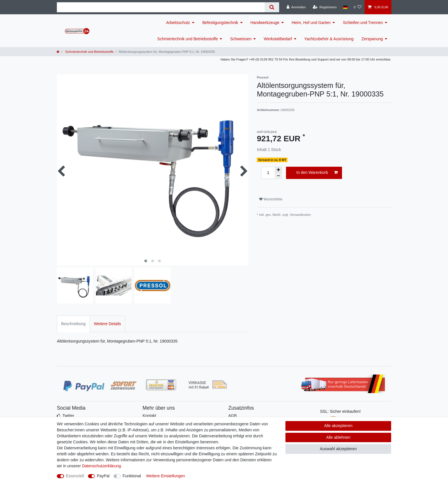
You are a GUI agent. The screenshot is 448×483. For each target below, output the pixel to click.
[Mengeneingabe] (268, 173)
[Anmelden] (296, 7)
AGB (233, 416)
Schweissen (241, 39)
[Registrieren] (325, 7)
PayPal (103, 476)
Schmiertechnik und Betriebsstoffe (187, 39)
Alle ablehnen (338, 437)
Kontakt (149, 416)
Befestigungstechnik (220, 23)
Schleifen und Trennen (363, 23)
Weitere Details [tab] (108, 324)
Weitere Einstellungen (165, 476)
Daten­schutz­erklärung (101, 466)
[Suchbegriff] (161, 7)
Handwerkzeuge (265, 23)
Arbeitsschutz (178, 23)
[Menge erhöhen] (278, 170)
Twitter (68, 416)
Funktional (132, 476)
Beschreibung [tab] (73, 324)
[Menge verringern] (278, 176)
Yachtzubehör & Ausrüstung (329, 39)
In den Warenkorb (317, 173)
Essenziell (75, 476)
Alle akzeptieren (338, 426)
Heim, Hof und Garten (311, 23)
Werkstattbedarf (278, 39)
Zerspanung (372, 39)
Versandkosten (300, 215)
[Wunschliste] (358, 7)
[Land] (345, 7)
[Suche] (272, 7)
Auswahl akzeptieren (338, 449)
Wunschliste (271, 199)
